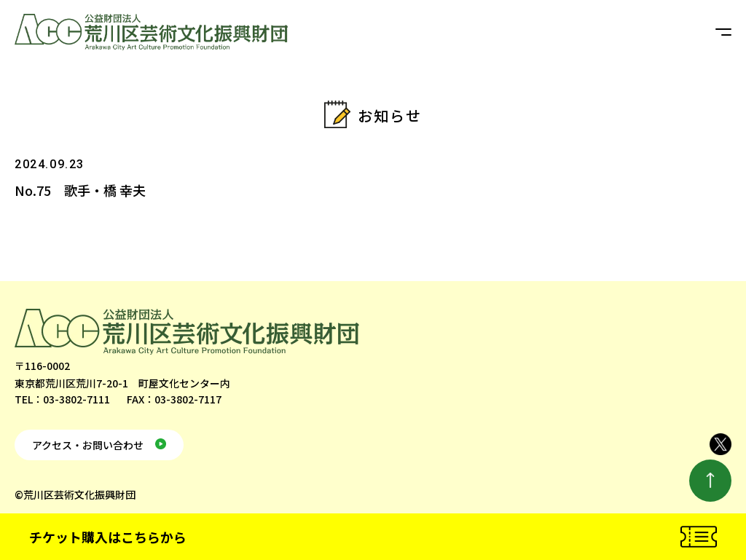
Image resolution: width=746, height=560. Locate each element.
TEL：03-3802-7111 (62, 399)
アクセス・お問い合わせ (88, 445)
